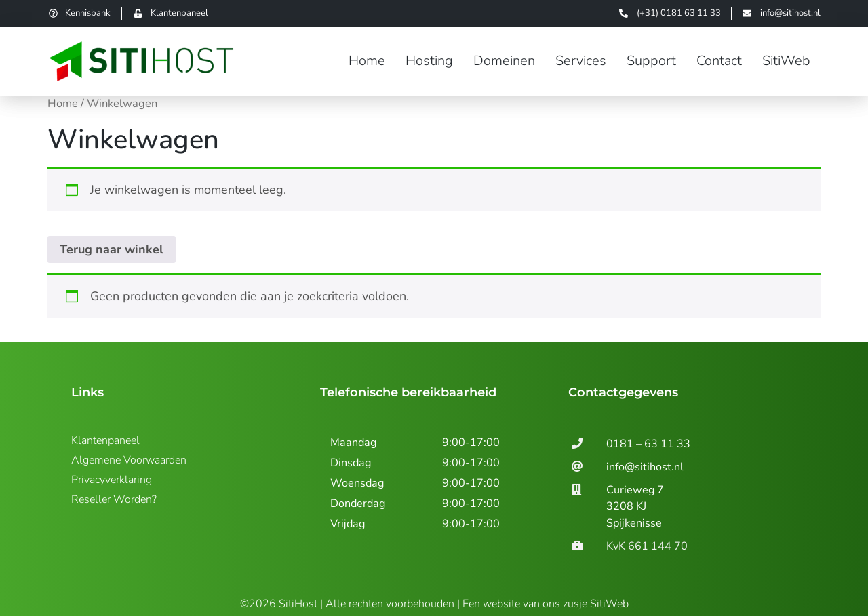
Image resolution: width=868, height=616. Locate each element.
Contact (719, 61)
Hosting (429, 61)
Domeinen (504, 61)
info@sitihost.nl (645, 467)
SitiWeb (786, 61)
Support (651, 61)
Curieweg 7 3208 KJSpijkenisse (635, 507)
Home (367, 61)
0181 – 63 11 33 (648, 444)
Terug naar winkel (112, 249)
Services (581, 61)
